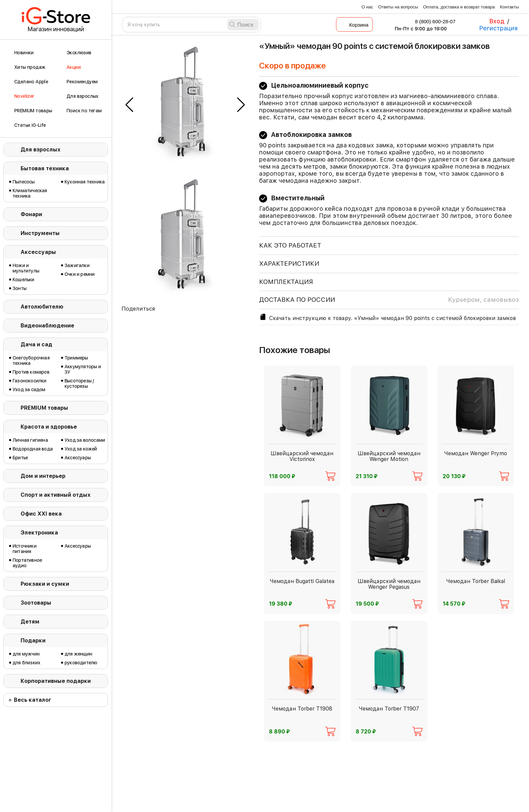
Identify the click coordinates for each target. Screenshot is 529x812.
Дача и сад (36, 344)
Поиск (245, 25)
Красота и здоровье (49, 427)
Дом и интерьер (43, 476)
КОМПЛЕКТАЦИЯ (286, 282)
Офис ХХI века (41, 514)
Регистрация (498, 28)
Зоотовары (36, 603)
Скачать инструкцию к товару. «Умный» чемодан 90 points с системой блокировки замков (387, 317)
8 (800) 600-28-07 (431, 21)
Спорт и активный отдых (55, 495)
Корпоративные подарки (56, 681)
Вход (497, 21)
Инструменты (40, 233)
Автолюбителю (42, 307)
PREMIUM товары (44, 408)
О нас (367, 7)
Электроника (39, 533)
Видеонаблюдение (47, 326)
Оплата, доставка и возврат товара (459, 7)
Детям (30, 622)
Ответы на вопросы (398, 7)
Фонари (31, 214)
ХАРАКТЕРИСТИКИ (289, 264)
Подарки (33, 641)
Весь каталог (33, 700)
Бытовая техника (45, 168)
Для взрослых (40, 150)
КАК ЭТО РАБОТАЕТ (290, 245)
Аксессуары (38, 252)
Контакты (509, 7)
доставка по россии (389, 300)
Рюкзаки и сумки (45, 584)
